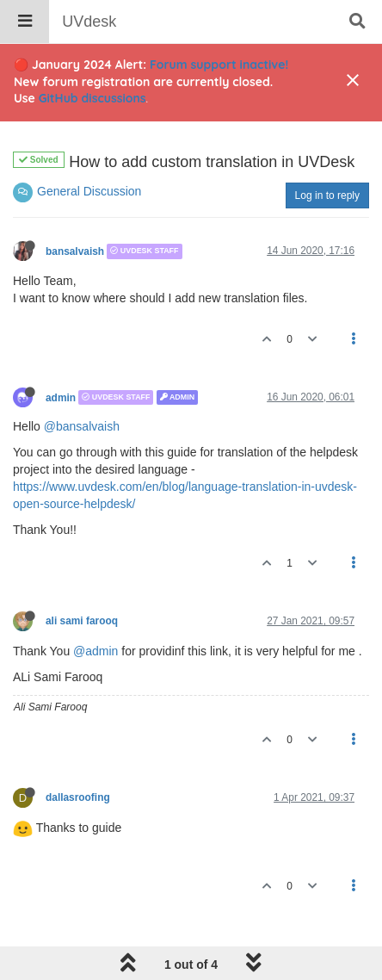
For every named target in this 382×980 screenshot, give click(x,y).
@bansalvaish (82, 426)
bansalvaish (75, 251)
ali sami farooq (82, 621)
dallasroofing (78, 797)
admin (61, 397)
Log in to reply (327, 195)
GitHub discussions (92, 98)
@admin (95, 651)
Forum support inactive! (219, 65)
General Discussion (89, 191)
